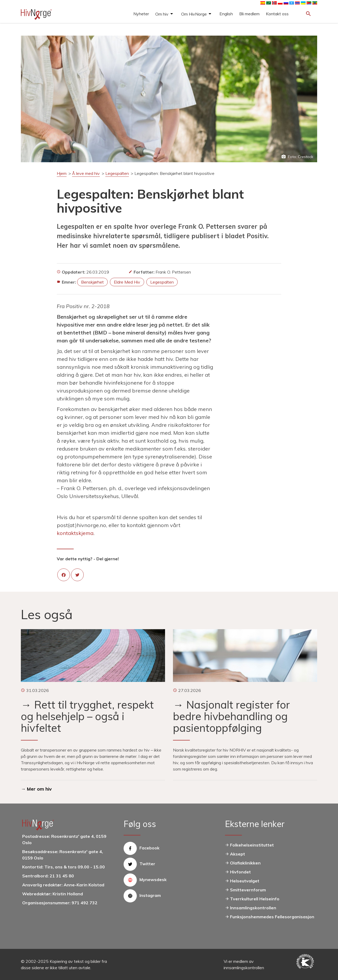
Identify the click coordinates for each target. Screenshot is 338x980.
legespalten (162, 282)
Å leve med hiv (86, 173)
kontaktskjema (75, 533)
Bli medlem (249, 14)
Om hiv (162, 14)
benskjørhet (92, 282)
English (226, 14)
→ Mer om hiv (36, 789)
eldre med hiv (127, 282)
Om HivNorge (194, 14)
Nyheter (141, 14)
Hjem (62, 173)
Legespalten (117, 173)
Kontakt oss (277, 14)
